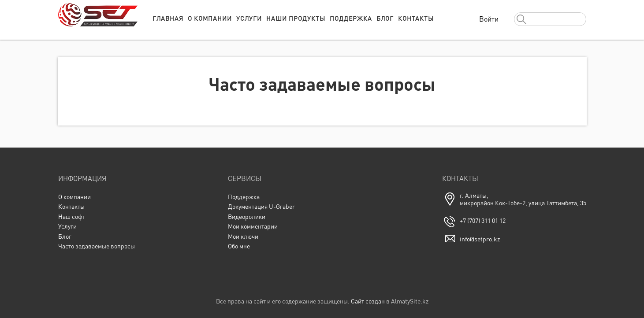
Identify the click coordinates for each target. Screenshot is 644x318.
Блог (385, 18)
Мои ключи (243, 236)
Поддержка (351, 18)
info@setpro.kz (480, 239)
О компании (210, 18)
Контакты (416, 18)
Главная (168, 18)
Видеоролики (247, 216)
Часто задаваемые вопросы (97, 246)
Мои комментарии (253, 226)
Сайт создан (368, 301)
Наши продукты (296, 18)
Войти (489, 19)
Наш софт (72, 216)
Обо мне (239, 246)
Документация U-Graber (261, 206)
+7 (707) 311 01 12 (483, 220)
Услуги (249, 18)
